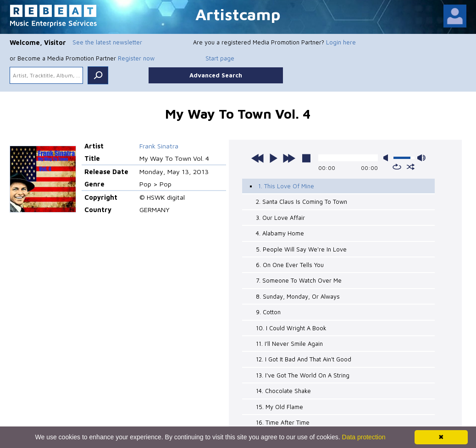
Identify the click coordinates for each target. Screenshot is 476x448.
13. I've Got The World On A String (303, 375)
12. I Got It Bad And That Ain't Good (304, 359)
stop (306, 158)
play (273, 158)
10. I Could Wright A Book (291, 328)
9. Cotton (268, 312)
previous (258, 158)
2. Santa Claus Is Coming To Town (302, 202)
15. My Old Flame (280, 407)
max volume (421, 158)
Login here (341, 42)
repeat (397, 167)
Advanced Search (216, 75)
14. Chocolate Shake (283, 391)
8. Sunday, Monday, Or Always (298, 296)
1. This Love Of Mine (286, 186)
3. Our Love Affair (280, 218)
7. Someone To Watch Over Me (299, 280)
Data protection (364, 437)
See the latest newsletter (107, 42)
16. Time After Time (283, 422)
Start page (220, 58)
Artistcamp (238, 14)
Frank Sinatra (159, 146)
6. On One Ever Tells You (290, 265)
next (289, 158)
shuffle (411, 167)
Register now (136, 58)
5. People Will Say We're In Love (301, 249)
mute (387, 158)
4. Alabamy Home (280, 233)
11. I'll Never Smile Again (289, 344)
